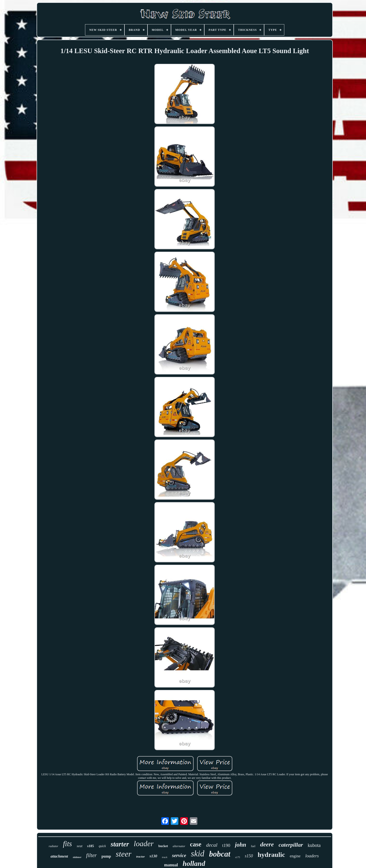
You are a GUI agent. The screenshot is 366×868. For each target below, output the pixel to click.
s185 (90, 846)
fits (67, 844)
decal (212, 845)
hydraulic (271, 855)
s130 (153, 856)
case (196, 844)
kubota (314, 845)
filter (92, 855)
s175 (238, 857)
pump (106, 856)
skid (198, 854)
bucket (163, 846)
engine (295, 856)
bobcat (220, 854)
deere (267, 844)
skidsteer (77, 857)
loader (144, 844)
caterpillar (291, 845)
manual (171, 865)
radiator (53, 846)
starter (120, 844)
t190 (226, 845)
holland (194, 863)
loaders (312, 856)
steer (124, 854)
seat (80, 846)
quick (102, 846)
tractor (140, 856)
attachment (59, 856)
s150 (249, 856)
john (240, 845)
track (165, 857)
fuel (253, 846)
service (179, 855)
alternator (179, 846)
